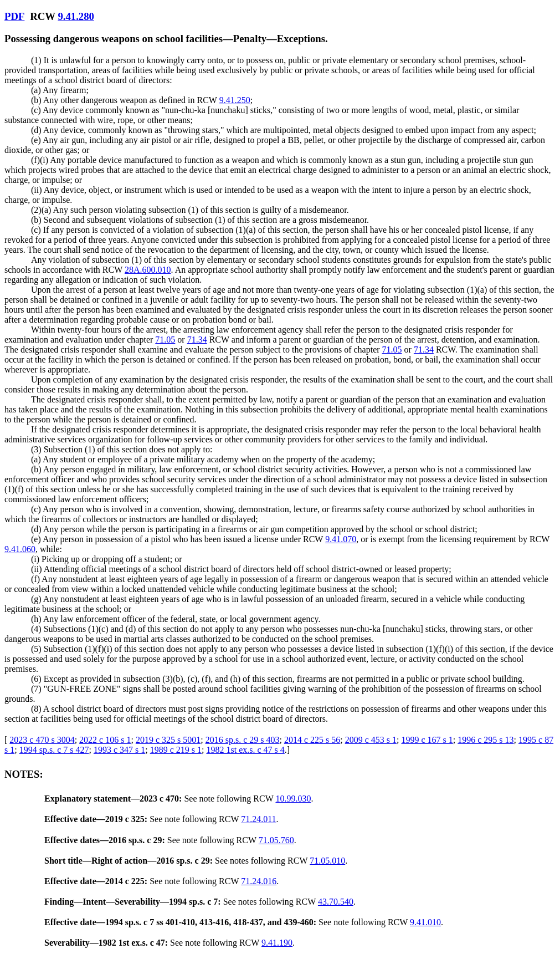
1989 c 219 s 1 (176, 750)
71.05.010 (327, 861)
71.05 (165, 340)
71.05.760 (276, 840)
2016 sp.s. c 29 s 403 (243, 740)
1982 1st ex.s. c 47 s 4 (245, 750)
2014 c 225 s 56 (312, 740)
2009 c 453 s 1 (371, 740)
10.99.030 (293, 799)
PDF (14, 16)
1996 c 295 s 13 (485, 740)
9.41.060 (20, 549)
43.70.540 (336, 902)
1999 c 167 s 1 (427, 740)
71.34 (197, 340)
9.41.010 (425, 922)
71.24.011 (258, 819)
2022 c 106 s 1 (105, 740)
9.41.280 (76, 16)
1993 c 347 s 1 (119, 750)
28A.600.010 (148, 270)
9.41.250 (235, 100)
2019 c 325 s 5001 (168, 740)
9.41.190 (277, 943)
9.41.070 (341, 539)
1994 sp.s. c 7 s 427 (54, 750)
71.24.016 (259, 881)
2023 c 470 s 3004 (42, 740)
